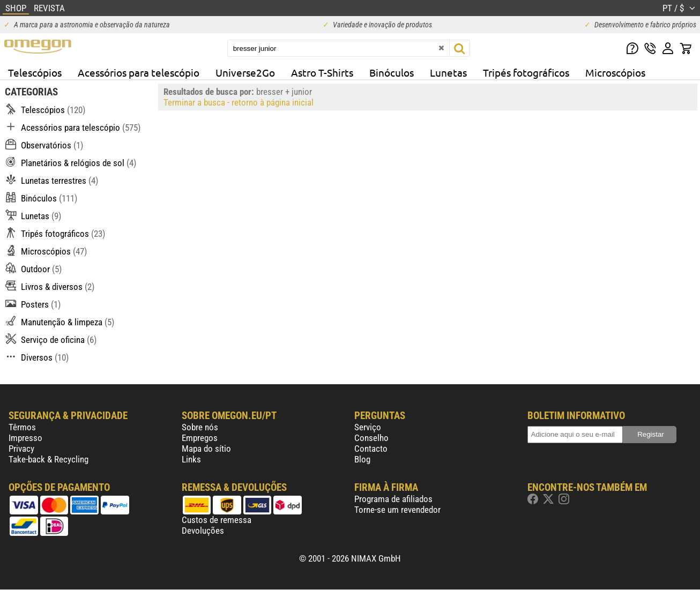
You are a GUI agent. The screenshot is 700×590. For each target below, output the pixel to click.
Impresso (25, 438)
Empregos (200, 438)
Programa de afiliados (393, 499)
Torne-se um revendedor (397, 510)
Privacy (21, 449)
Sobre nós (200, 427)
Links (191, 459)
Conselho (371, 438)
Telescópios (35, 72)
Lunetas (448, 72)
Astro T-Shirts (322, 72)
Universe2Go (245, 72)
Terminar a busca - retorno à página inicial (239, 102)
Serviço (368, 427)
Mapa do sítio (206, 449)
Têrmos (22, 427)
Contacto (371, 449)
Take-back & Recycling (49, 459)
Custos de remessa (217, 520)
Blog (362, 459)
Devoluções (203, 531)
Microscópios (615, 72)
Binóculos (392, 72)
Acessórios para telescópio (139, 72)
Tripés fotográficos (526, 72)
